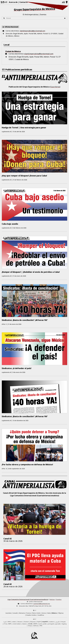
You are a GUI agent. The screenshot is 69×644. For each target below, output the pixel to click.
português (51, 624)
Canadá (15, 613)
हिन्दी (10, 624)
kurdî (40, 624)
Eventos (43, 15)
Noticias (52, 599)
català (14, 622)
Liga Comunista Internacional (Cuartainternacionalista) (28, 599)
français (63, 622)
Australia (8, 613)
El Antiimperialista (30, 15)
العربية (5, 622)
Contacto (23, 2)
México (54, 613)
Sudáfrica (41, 615)
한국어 (35, 624)
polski (45, 624)
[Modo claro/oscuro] (67, 2)
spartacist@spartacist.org (42, 604)
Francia (29, 613)
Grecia (44, 613)
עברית (5, 624)
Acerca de (13, 2)
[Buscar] (65, 18)
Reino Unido (36, 613)
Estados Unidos (31, 615)
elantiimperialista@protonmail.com (33, 31)
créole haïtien (17, 624)
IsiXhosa (36, 626)
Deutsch (26, 622)
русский (58, 624)
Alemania (22, 613)
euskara (52, 622)
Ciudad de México (13, 51)
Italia (49, 613)
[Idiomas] (63, 2)
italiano (25, 624)
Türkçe (30, 626)
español (45, 622)
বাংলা (9, 622)
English (39, 622)
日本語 (30, 624)
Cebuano (20, 622)
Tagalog (64, 624)
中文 (41, 626)
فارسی (57, 622)
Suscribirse (55, 87)
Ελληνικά (33, 622)
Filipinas (61, 613)
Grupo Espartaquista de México (34, 9)
